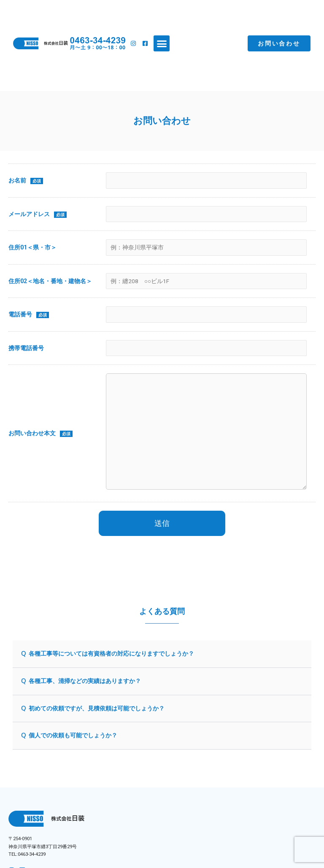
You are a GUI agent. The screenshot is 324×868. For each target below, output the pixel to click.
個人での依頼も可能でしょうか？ (73, 735)
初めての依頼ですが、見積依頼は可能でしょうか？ (97, 708)
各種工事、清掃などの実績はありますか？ (85, 681)
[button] (162, 43)
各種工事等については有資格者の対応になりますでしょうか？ (111, 654)
